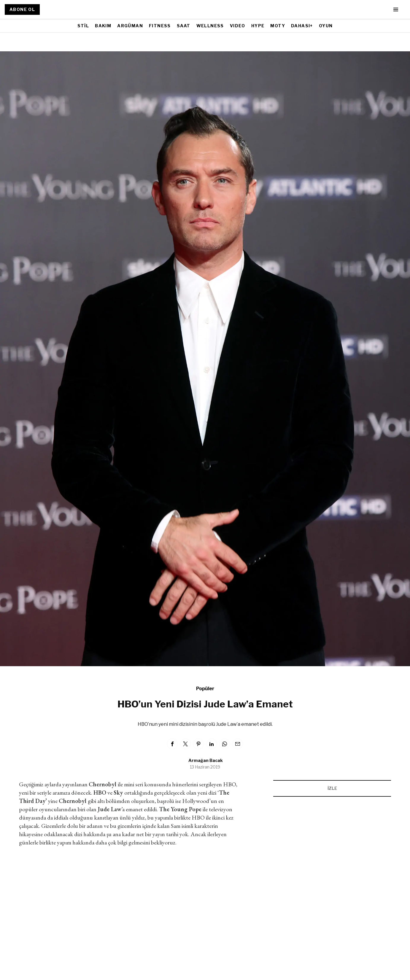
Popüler (205, 689)
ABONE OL (22, 9)
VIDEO (238, 26)
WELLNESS (210, 26)
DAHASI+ (302, 26)
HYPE (258, 26)
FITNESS (160, 26)
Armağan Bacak (206, 760)
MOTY (278, 26)
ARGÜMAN (130, 26)
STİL (83, 26)
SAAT (184, 26)
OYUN (326, 26)
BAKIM (103, 26)
